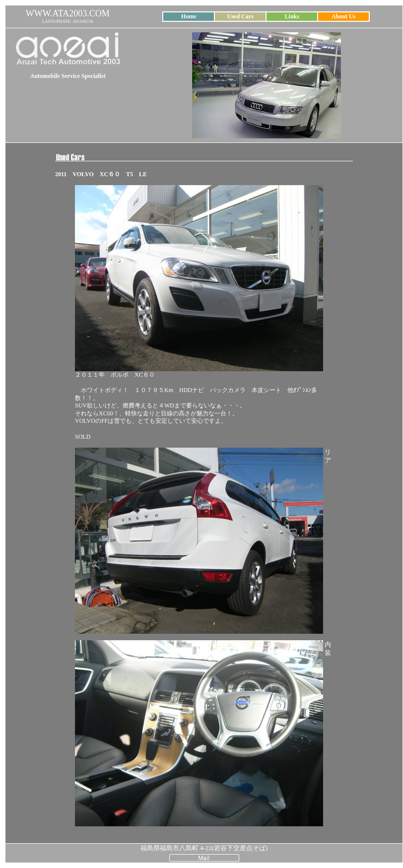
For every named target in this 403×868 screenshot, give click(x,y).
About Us (343, 16)
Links (292, 16)
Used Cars (240, 16)
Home (189, 16)
